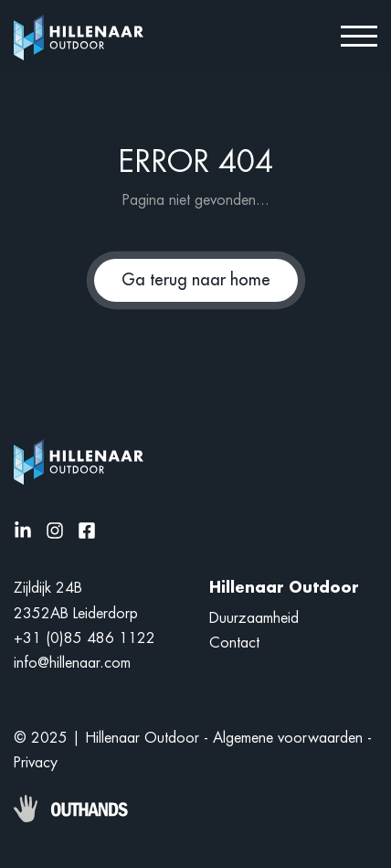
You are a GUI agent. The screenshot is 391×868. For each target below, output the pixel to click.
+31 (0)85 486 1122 (85, 638)
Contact (234, 643)
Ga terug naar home (196, 280)
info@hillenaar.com (72, 663)
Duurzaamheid (254, 618)
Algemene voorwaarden (288, 738)
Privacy (36, 763)
